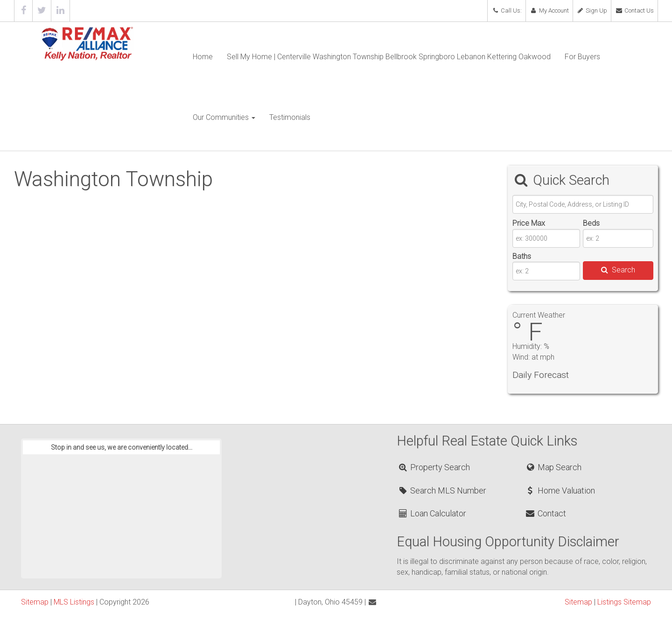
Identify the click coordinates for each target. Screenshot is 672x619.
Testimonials (290, 117)
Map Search (553, 467)
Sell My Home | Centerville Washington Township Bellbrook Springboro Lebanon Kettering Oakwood (389, 57)
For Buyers (582, 57)
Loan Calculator (432, 513)
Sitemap (35, 602)
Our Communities (224, 117)
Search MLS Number (442, 490)
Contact (546, 513)
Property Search (434, 467)
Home (203, 57)
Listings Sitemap (624, 602)
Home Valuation (560, 490)
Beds (591, 223)
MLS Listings (74, 602)
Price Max (529, 223)
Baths (522, 256)
